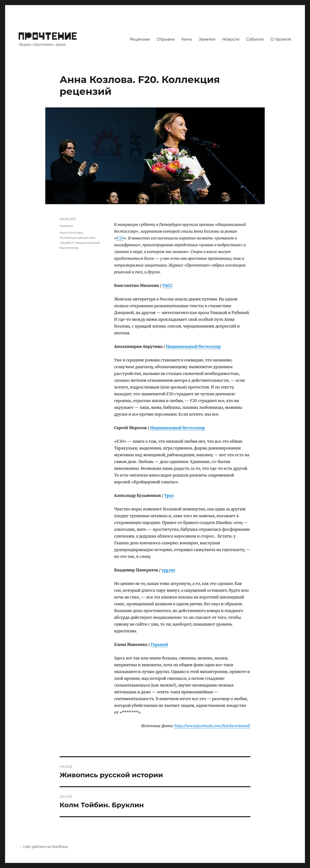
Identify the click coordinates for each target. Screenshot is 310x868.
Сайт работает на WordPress (46, 847)
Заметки (207, 39)
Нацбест (66, 243)
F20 (120, 238)
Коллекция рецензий (77, 238)
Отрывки (166, 39)
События (255, 39)
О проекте (281, 39)
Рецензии (140, 39)
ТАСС (167, 285)
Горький (159, 644)
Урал (169, 495)
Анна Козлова (71, 232)
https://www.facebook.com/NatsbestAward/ (212, 726)
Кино (187, 39)
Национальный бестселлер (193, 346)
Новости (231, 39)
